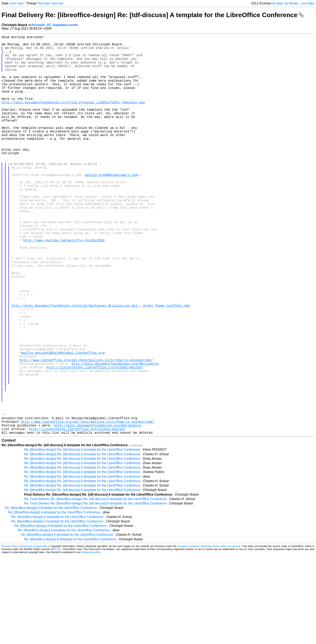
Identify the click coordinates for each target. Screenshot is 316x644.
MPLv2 (56, 638)
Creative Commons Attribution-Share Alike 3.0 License (209, 635)
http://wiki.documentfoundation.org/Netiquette (115, 437)
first (41, 3)
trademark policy (91, 641)
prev (13, 3)
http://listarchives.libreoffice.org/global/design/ (95, 441)
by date (278, 3)
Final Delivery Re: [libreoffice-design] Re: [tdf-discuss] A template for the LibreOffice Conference (153, 15)
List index (308, 3)
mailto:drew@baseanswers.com (111, 206)
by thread (291, 3)
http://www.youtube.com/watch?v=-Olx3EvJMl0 (64, 286)
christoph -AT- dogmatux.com (53, 25)
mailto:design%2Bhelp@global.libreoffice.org (63, 424)
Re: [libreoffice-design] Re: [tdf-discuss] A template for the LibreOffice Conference (82, 538)
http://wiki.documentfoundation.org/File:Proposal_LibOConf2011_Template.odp (73, 118)
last (61, 3)
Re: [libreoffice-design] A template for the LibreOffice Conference (51, 597)
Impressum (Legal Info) (34, 635)
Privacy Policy (10, 635)
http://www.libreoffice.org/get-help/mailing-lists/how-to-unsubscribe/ (86, 432)
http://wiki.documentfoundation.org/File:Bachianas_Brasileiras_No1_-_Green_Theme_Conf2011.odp (101, 366)
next (20, 3)
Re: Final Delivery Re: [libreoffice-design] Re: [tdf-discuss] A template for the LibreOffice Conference (95, 588)
